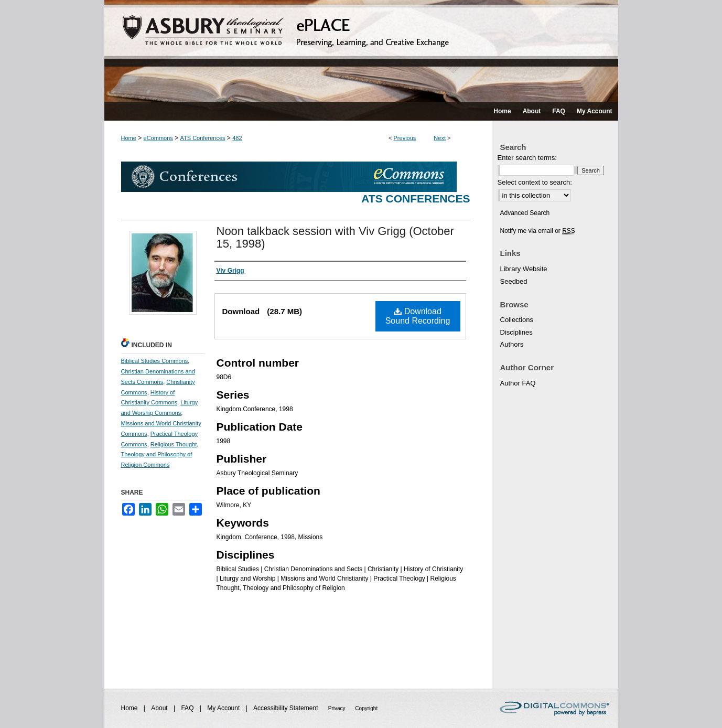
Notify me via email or (538, 231)
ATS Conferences (203, 138)
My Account (224, 708)
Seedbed (514, 281)
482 (237, 138)
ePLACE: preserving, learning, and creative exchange (361, 51)
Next (440, 138)
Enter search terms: (527, 158)
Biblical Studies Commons (155, 361)
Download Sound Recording (418, 316)
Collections (517, 320)
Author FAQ (518, 383)
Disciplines (516, 332)
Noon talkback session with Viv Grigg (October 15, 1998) (335, 237)
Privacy (338, 708)
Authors (512, 344)
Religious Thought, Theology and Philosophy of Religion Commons (160, 455)
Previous (405, 138)
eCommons (158, 138)
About (160, 708)
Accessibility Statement (287, 708)
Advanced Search (525, 213)
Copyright (366, 708)
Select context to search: (535, 182)
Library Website (524, 269)
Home (129, 138)
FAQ (188, 708)
